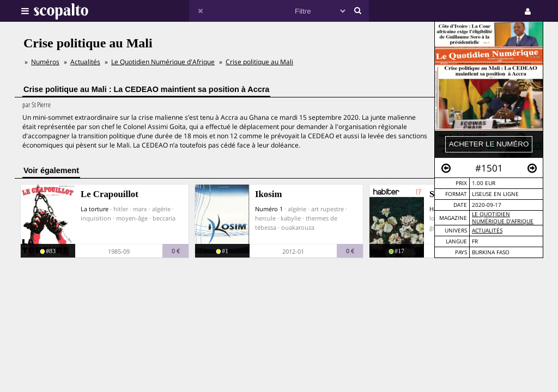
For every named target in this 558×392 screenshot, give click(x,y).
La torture (95, 209)
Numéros (45, 62)
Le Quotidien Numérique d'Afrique (503, 218)
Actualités (487, 231)
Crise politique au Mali (259, 62)
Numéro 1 (269, 209)
